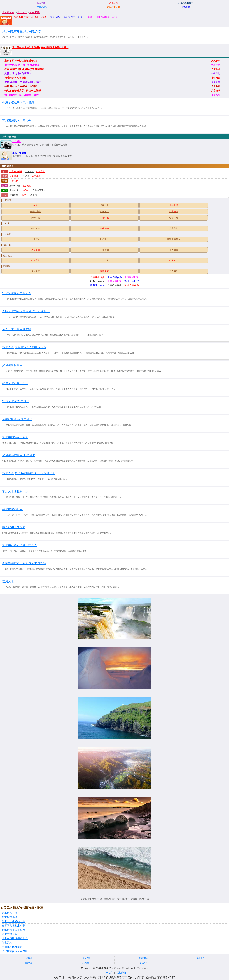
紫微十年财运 (174, 239)
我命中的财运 (97, 281)
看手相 (34, 195)
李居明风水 (143, 958)
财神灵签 (14, 195)
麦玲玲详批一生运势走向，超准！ (67, 17)
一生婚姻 (25, 176)
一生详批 (25, 190)
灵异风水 (29, 963)
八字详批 (174, 228)
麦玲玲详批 (15, 186)
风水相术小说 (9, 917)
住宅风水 (7, 943)
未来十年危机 (19, 153)
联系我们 (121, 973)
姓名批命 (104, 239)
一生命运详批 (41, 7)
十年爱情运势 (114, 281)
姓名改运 (27, 186)
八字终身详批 (97, 277)
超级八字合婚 (132, 285)
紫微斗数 (174, 218)
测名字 (24, 195)
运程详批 (35, 218)
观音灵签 (35, 271)
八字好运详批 (114, 285)
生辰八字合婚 (114, 277)
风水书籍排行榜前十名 (15, 938)
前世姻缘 (14, 176)
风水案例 (201, 958)
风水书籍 (34, 12)
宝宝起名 (104, 260)
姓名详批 (41, 171)
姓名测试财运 (97, 285)
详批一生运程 (132, 281)
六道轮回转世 (39, 190)
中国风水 (29, 958)
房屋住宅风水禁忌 (12, 947)
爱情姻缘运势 (132, 277)
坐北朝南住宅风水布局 (15, 951)
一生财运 (35, 239)
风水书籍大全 (9, 934)
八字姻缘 (36, 176)
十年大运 (14, 190)
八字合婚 (14, 181)
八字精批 (17, 141)
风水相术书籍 (9, 913)
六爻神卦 (174, 271)
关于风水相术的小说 (13, 921)
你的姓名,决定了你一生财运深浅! (30, 17)
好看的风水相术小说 (13, 926)
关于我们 (108, 973)
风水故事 (86, 963)
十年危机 (30, 171)
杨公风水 (143, 963)
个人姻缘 (174, 250)
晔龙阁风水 (8, 12)
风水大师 (22, 12)
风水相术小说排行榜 (13, 930)
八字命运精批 (16, 171)
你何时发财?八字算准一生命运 (103, 17)
